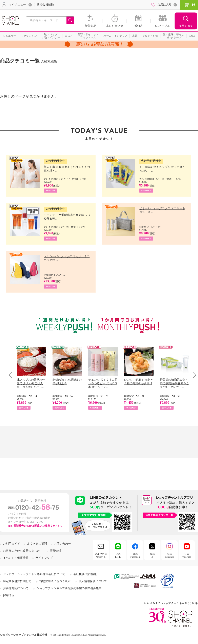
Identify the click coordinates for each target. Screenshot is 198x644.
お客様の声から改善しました (21, 551)
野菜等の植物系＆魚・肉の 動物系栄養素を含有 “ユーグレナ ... (174, 383)
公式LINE (118, 555)
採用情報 (9, 595)
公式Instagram (170, 555)
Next (193, 375)
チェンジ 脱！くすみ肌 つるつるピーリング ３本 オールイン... (103, 383)
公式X (152, 555)
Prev (12, 375)
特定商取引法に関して (17, 581)
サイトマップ (44, 558)
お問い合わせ (62, 544)
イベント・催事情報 (16, 558)
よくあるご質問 (37, 544)
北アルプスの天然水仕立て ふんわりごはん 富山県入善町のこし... (31, 383)
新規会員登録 (45, 5)
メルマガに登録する (101, 555)
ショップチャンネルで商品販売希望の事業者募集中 (69, 588)
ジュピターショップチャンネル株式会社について (34, 574)
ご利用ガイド (12, 544)
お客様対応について (16, 588)
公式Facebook (135, 555)
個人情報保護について (93, 581)
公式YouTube (187, 555)
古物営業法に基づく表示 (55, 581)
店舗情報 (55, 551)
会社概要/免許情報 (85, 574)
